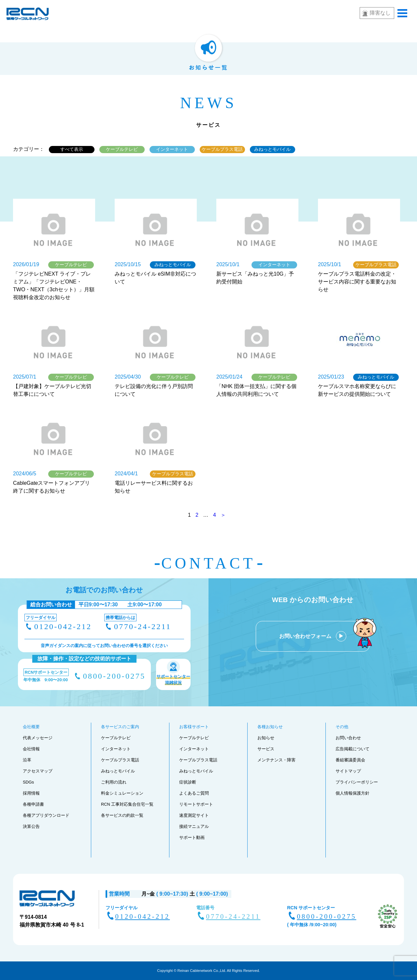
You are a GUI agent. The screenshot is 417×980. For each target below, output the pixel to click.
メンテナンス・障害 (276, 760)
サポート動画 (192, 837)
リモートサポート (196, 804)
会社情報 (31, 749)
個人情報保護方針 (352, 793)
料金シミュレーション (122, 793)
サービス (266, 749)
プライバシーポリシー (357, 782)
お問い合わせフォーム (306, 636)
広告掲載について (352, 749)
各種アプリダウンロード (46, 815)
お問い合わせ (348, 738)
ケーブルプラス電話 (222, 149)
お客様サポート (194, 727)
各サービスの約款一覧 (122, 815)
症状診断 (188, 782)
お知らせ (266, 738)
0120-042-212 (63, 627)
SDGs (28, 782)
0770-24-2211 (143, 627)
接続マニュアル (194, 826)
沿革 (27, 760)
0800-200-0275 (114, 676)
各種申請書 (33, 804)
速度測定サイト (194, 815)
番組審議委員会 (350, 760)
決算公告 (31, 826)
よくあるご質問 (194, 793)
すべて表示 (72, 149)
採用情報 (31, 793)
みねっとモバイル (272, 149)
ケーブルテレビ (122, 149)
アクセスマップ (38, 771)
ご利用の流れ (114, 782)
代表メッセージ (38, 738)
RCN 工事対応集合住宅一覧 (127, 804)
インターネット (172, 149)
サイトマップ (348, 771)
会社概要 (31, 727)
